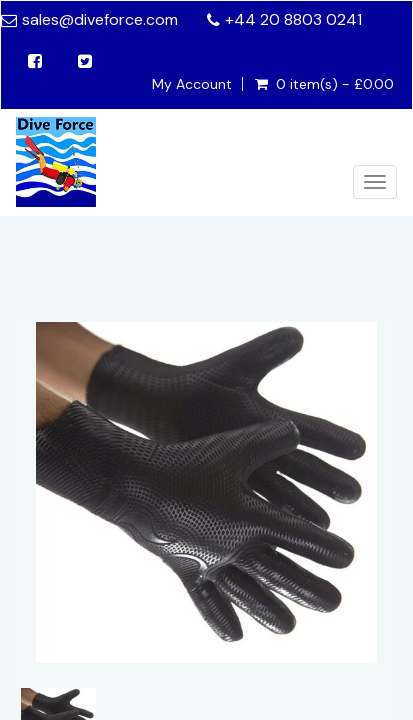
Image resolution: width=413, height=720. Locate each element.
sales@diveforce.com (100, 19)
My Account (192, 84)
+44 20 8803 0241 (293, 19)
